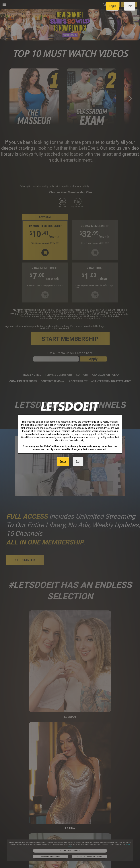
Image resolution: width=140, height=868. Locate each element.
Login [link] (112, 6)
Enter (63, 462)
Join (130, 6)
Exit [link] (78, 462)
